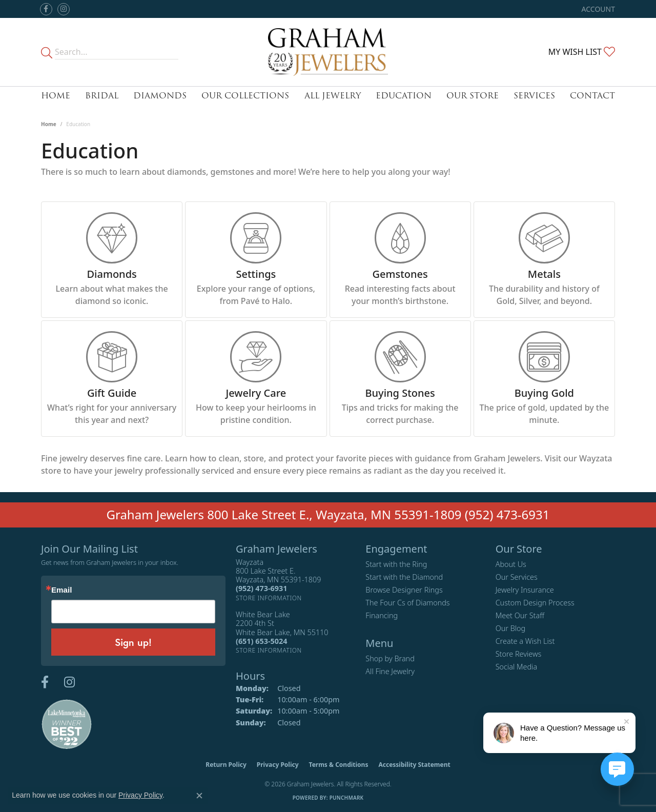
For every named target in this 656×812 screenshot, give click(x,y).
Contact (592, 96)
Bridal (102, 96)
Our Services (517, 577)
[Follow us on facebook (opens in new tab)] (46, 9)
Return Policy (226, 765)
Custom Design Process (535, 603)
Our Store (473, 96)
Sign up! (133, 642)
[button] (597, 9)
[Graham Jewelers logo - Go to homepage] (328, 52)
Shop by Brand (390, 658)
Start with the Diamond (404, 577)
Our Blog (511, 628)
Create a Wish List (525, 641)
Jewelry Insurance (525, 590)
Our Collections (245, 96)
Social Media (517, 667)
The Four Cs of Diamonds (407, 603)
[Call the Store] (261, 588)
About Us (511, 564)
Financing (382, 615)
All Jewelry (333, 96)
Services (534, 96)
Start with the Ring (396, 564)
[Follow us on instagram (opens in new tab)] (64, 9)
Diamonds (160, 96)
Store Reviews (519, 654)
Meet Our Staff (520, 615)
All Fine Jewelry (390, 671)
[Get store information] (269, 598)
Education (404, 96)
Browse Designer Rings (404, 590)
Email (61, 590)
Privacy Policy (278, 765)
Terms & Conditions (339, 765)
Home (56, 96)
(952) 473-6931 (507, 514)
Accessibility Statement (414, 765)
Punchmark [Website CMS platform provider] (347, 798)
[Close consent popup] (199, 796)
